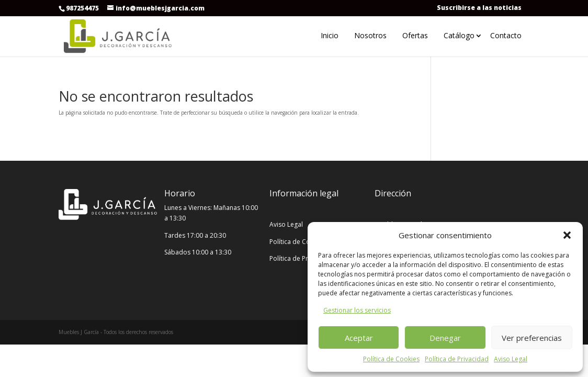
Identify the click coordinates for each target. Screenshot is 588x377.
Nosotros (370, 35)
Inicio (330, 35)
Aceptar (359, 338)
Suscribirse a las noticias (479, 8)
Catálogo (459, 35)
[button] (567, 235)
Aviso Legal (511, 359)
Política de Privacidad (457, 359)
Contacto (506, 35)
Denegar (445, 338)
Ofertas (415, 35)
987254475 (82, 8)
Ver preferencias (532, 338)
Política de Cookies (391, 359)
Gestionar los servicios (357, 310)
